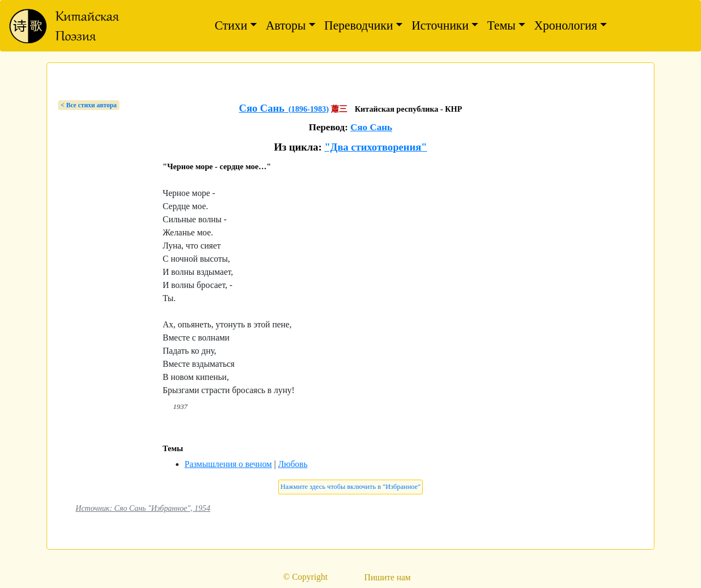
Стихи (231, 25)
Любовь (293, 464)
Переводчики (359, 25)
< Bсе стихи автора (89, 105)
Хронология (565, 25)
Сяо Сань (371, 127)
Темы (501, 25)
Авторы (286, 25)
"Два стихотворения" (375, 147)
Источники (440, 25)
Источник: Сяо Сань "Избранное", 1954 (143, 508)
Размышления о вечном (228, 464)
